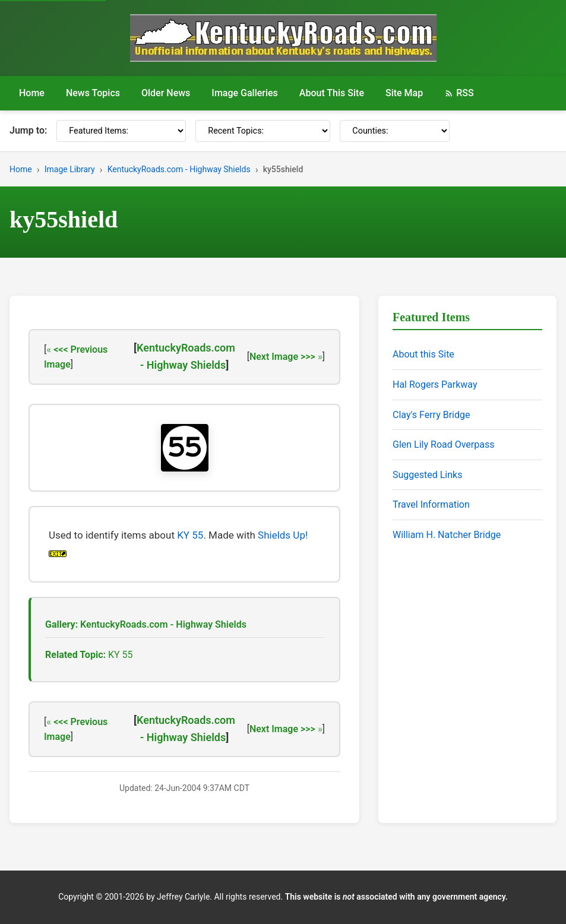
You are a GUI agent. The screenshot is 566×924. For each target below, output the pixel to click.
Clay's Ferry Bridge (431, 415)
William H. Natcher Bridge (447, 535)
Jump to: (28, 130)
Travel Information (431, 504)
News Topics (93, 93)
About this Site (423, 354)
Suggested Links (427, 475)
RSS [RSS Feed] (459, 93)
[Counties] (395, 131)
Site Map (404, 93)
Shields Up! (283, 535)
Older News (166, 93)
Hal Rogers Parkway (435, 385)
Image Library (70, 169)
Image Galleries (245, 93)
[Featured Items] (121, 131)
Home (32, 93)
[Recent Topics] (263, 131)
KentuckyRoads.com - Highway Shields (179, 169)
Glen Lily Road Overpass (443, 444)
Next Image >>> (282, 357)
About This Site (332, 93)
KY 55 (190, 535)
